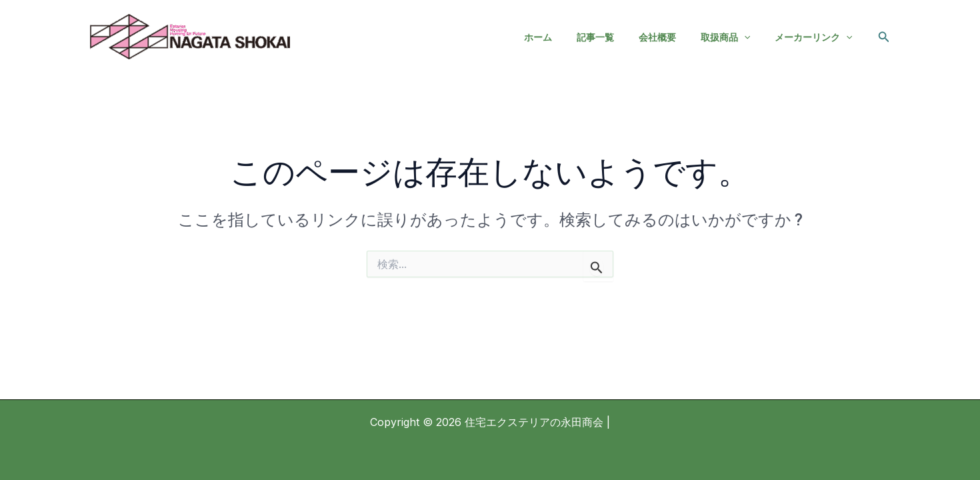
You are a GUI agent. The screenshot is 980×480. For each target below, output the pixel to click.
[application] (753, 37)
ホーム (565, 37)
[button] (884, 37)
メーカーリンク (816, 37)
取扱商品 (734, 37)
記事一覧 (616, 37)
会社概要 (672, 37)
